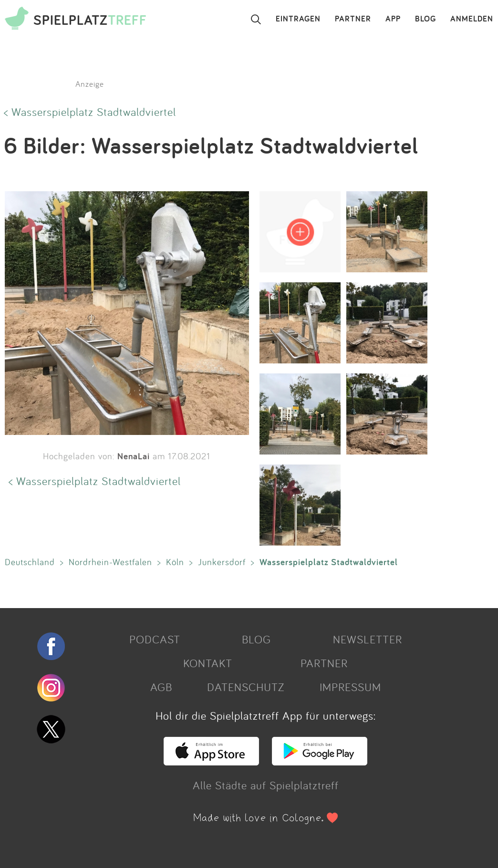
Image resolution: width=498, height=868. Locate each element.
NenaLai (134, 456)
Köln (175, 562)
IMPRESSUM (350, 687)
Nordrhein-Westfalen (110, 562)
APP (393, 19)
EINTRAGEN (298, 19)
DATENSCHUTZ (246, 687)
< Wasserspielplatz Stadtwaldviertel (90, 112)
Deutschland (30, 562)
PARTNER (353, 19)
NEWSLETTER (368, 639)
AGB (161, 687)
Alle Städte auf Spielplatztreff (266, 785)
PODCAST (155, 639)
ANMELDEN (472, 19)
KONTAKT (208, 663)
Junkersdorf (222, 562)
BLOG (425, 19)
